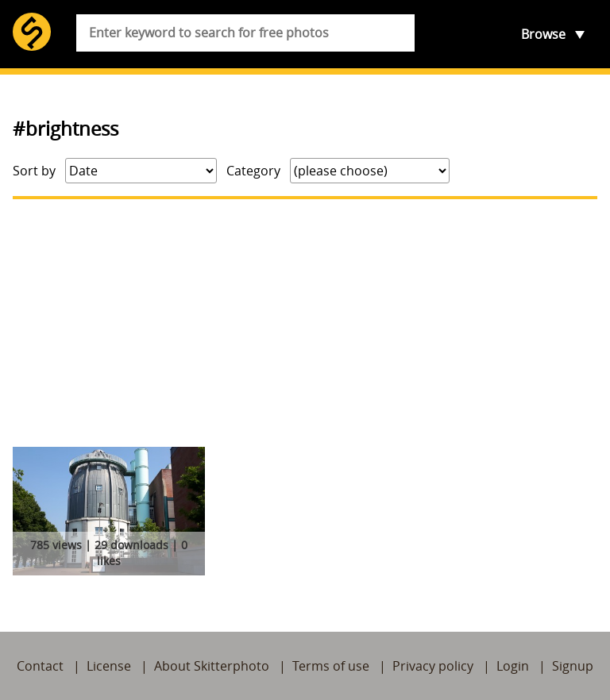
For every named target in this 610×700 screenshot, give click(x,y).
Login (513, 666)
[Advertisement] (305, 323)
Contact (40, 666)
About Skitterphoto (212, 666)
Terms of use (331, 666)
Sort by (34, 171)
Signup (573, 666)
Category (253, 171)
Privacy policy (433, 666)
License (109, 666)
